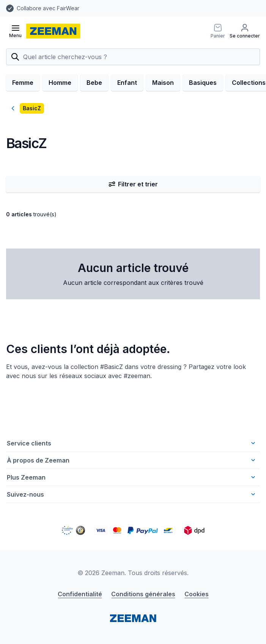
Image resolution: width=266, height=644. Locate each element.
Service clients (132, 443)
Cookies (197, 594)
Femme (23, 83)
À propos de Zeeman (132, 460)
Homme (60, 83)
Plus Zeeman (132, 477)
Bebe (94, 83)
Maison (163, 83)
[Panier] (218, 31)
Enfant (127, 83)
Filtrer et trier (133, 184)
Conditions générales (143, 594)
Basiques (203, 83)
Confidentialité (80, 594)
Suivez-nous (132, 494)
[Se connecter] (245, 31)
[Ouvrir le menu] (15, 31)
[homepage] (53, 31)
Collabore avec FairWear (48, 8)
